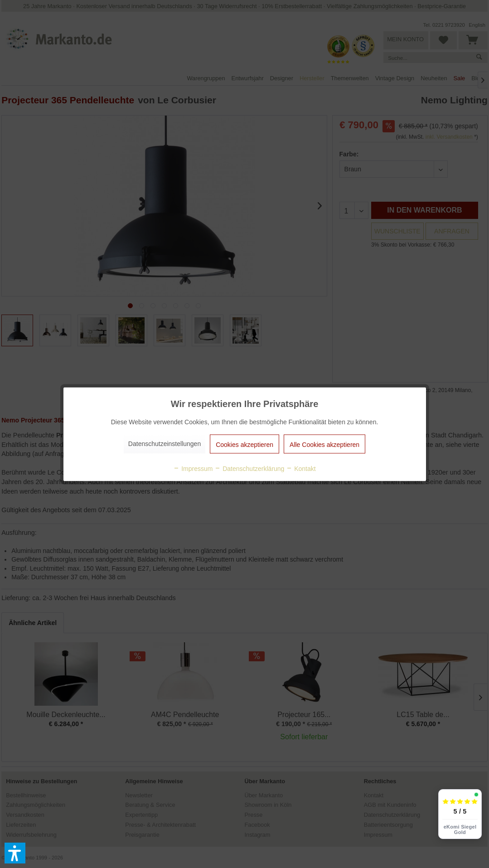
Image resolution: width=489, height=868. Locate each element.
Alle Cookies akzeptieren (324, 444)
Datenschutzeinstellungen (165, 443)
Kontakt (301, 468)
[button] (15, 853)
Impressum (193, 468)
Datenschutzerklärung (249, 468)
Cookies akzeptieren (244, 444)
